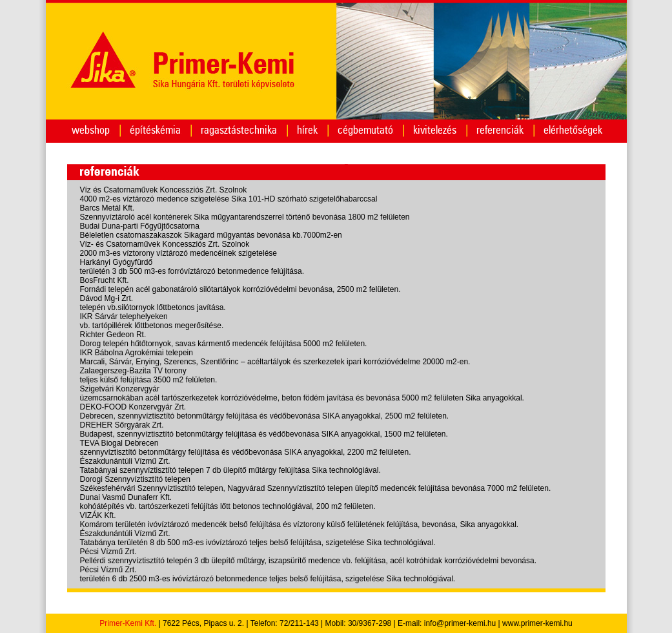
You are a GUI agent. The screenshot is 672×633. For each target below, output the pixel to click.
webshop (91, 130)
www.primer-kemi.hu (537, 623)
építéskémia (155, 130)
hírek (307, 130)
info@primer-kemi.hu (460, 623)
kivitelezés (435, 130)
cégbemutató (365, 130)
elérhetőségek (573, 130)
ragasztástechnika (239, 130)
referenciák (500, 130)
